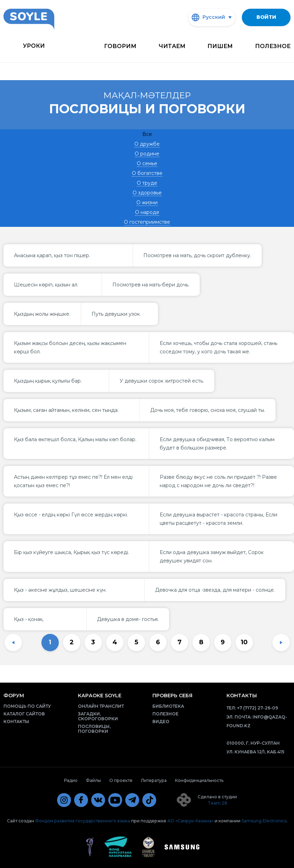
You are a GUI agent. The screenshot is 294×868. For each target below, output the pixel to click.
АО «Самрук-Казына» (190, 821)
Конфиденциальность (199, 780)
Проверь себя (172, 696)
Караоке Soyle (100, 696)
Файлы (93, 780)
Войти (266, 17)
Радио (71, 780)
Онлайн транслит (101, 706)
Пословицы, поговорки (94, 729)
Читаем (172, 46)
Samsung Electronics (264, 821)
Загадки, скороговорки (98, 716)
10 (244, 642)
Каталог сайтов (24, 714)
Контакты (16, 721)
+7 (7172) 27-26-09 (257, 708)
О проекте (121, 780)
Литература (154, 780)
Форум (14, 696)
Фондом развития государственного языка (83, 821)
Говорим (120, 46)
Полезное (273, 46)
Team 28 (217, 803)
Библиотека (168, 706)
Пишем (220, 46)
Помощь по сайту (27, 706)
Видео (161, 721)
